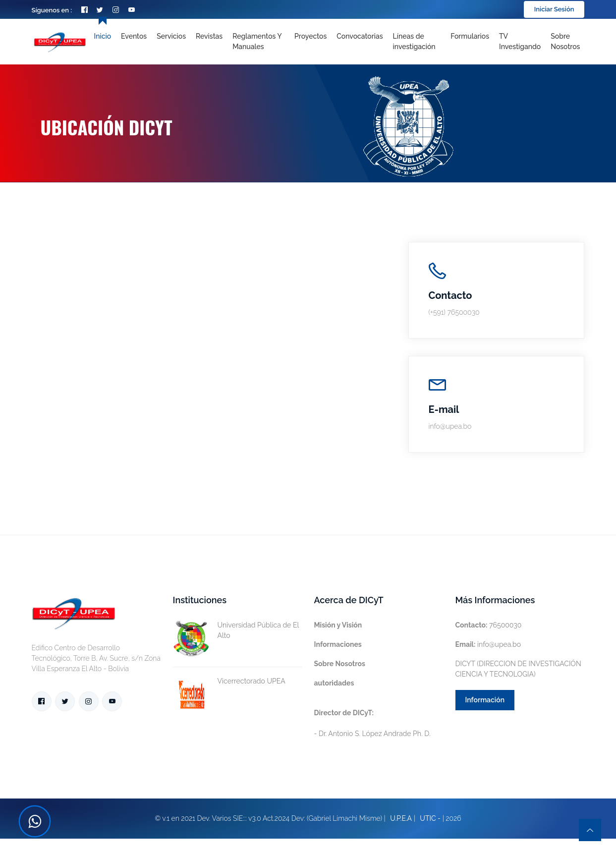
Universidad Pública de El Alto (236, 630)
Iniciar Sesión (554, 9)
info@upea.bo (488, 644)
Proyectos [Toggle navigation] (310, 36)
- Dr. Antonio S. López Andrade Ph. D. (372, 723)
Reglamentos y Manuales (257, 41)
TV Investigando (520, 41)
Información (485, 700)
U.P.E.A (401, 818)
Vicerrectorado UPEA (229, 681)
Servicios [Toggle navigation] (171, 36)
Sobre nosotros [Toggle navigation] (565, 41)
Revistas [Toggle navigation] (209, 36)
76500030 (489, 625)
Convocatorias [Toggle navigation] (360, 36)
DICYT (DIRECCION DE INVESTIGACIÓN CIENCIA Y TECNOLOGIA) (518, 669)
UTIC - (430, 818)
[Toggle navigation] (417, 42)
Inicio (103, 36)
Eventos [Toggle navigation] (134, 36)
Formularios (470, 36)
